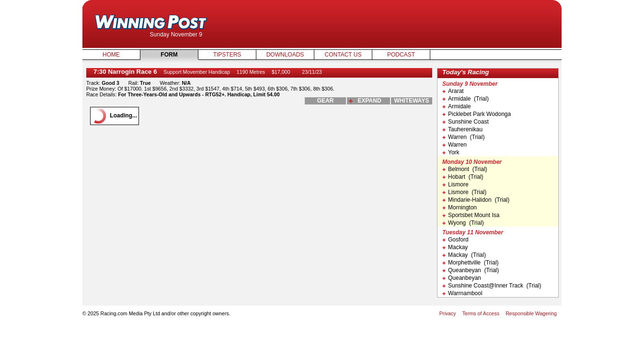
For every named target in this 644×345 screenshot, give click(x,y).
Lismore (455, 184)
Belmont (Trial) (465, 169)
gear (326, 101)
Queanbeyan (462, 278)
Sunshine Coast (466, 122)
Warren (454, 145)
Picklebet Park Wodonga (477, 114)
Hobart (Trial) (463, 177)
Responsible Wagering (531, 313)
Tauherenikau (462, 129)
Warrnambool (462, 293)
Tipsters (227, 55)
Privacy (448, 313)
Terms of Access (481, 313)
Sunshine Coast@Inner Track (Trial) (492, 286)
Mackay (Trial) (464, 255)
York (451, 152)
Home (111, 55)
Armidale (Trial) (466, 99)
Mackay (455, 247)
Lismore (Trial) (464, 192)
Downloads (285, 55)
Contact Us (343, 55)
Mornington (460, 207)
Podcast (401, 55)
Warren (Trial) (463, 137)
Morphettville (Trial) (471, 263)
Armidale (456, 106)
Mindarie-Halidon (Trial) (476, 200)
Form (169, 55)
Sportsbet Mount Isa (471, 215)
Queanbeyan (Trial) (471, 270)
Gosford (455, 240)
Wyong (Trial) (463, 223)
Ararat (453, 91)
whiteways (412, 101)
